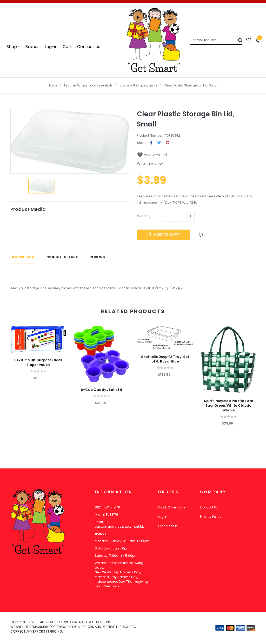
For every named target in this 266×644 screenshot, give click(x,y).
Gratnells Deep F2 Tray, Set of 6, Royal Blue (165, 359)
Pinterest (168, 143)
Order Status (168, 526)
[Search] (216, 40)
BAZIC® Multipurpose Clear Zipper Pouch (38, 363)
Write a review (150, 164)
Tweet (159, 143)
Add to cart (163, 234)
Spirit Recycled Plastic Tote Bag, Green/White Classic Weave (228, 406)
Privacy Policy (211, 517)
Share (151, 143)
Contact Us (209, 507)
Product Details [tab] (62, 257)
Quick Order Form (171, 507)
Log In (163, 517)
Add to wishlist (152, 154)
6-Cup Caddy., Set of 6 (102, 390)
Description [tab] (22, 257)
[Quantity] (179, 216)
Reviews (97, 257)
